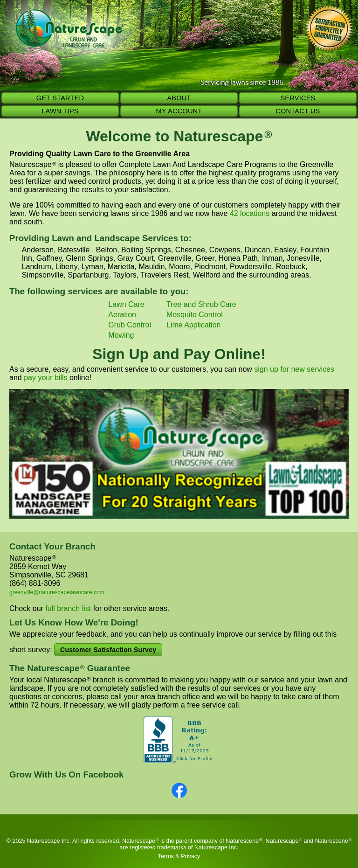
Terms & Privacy (179, 856)
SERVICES (298, 98)
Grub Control (130, 325)
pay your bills (45, 378)
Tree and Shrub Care (201, 304)
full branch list (68, 608)
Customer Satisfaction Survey (108, 650)
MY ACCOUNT (179, 111)
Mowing (121, 335)
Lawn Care (126, 304)
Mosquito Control (195, 315)
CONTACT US (298, 111)
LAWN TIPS (60, 111)
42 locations (250, 213)
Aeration (122, 315)
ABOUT (179, 98)
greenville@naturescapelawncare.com (57, 592)
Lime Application (194, 325)
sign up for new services (294, 369)
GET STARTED (60, 98)
